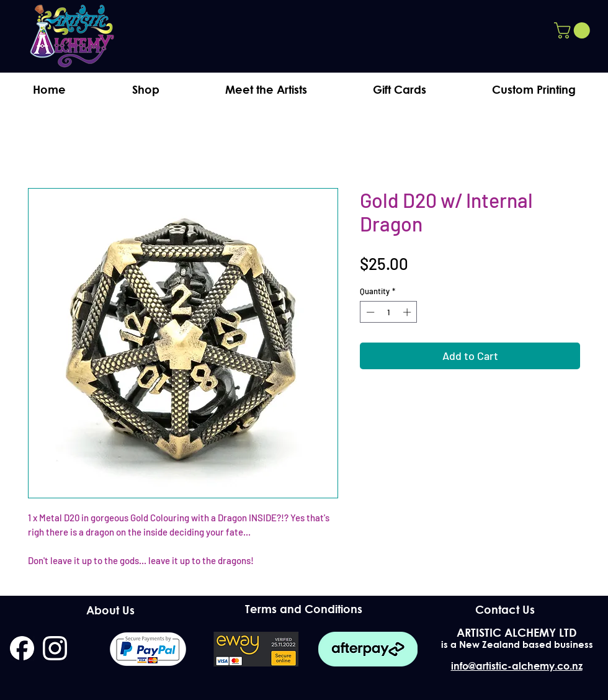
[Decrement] (369, 312)
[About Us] (110, 610)
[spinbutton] (389, 312)
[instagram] (55, 648)
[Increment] (408, 312)
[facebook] (22, 648)
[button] (574, 30)
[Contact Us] (505, 609)
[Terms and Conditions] (304, 609)
